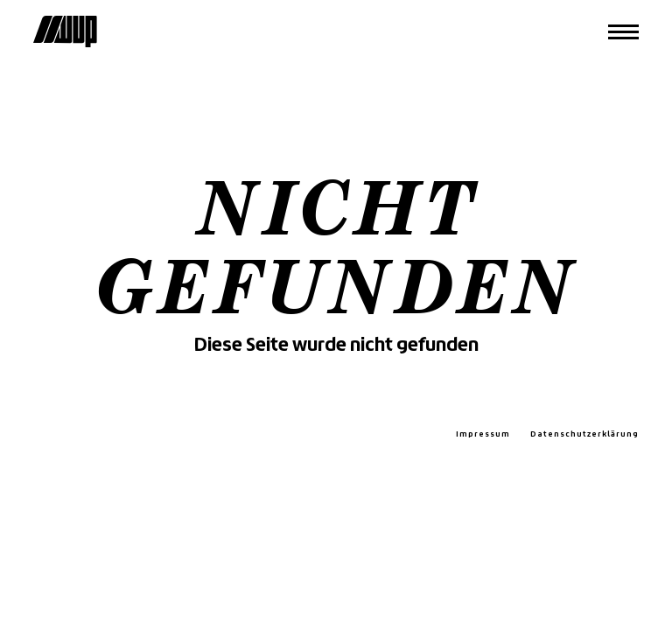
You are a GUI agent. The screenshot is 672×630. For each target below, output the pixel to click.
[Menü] (623, 32)
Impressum (483, 434)
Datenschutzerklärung (584, 434)
